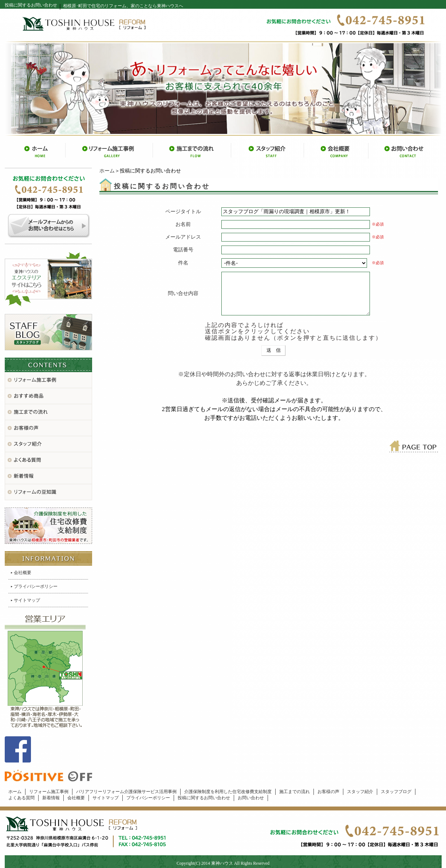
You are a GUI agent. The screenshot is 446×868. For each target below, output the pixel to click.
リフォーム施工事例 (49, 792)
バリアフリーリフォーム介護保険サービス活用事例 (126, 792)
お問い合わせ (251, 798)
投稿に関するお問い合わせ (204, 798)
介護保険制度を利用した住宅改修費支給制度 (228, 792)
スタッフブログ (396, 792)
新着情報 (51, 798)
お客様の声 (328, 792)
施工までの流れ (295, 792)
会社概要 (23, 573)
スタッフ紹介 (360, 792)
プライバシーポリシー (36, 586)
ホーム (107, 171)
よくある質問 (21, 798)
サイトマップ (27, 600)
